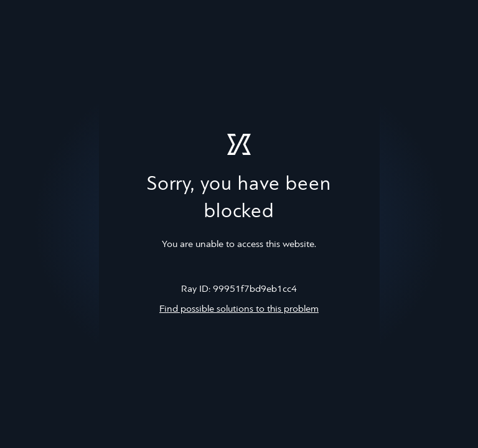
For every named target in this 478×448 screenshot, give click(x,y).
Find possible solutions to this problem (239, 309)
